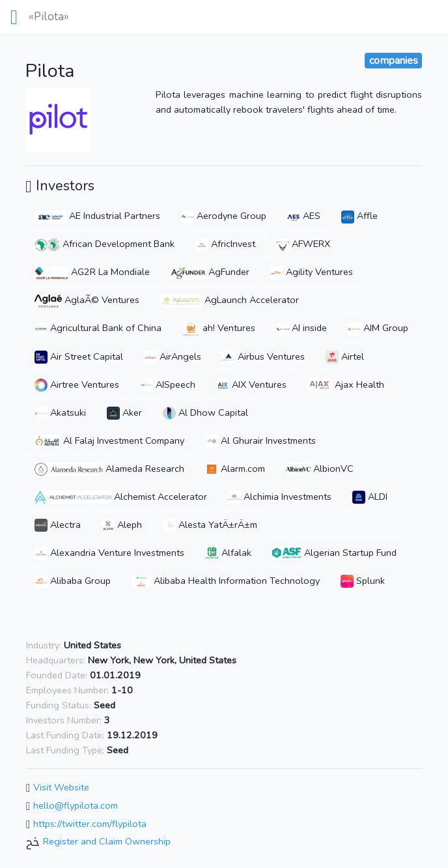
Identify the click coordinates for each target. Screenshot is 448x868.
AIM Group (378, 328)
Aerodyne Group (224, 216)
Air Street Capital (79, 356)
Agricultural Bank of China (98, 328)
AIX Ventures (251, 384)
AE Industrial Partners (97, 216)
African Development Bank (105, 244)
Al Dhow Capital (205, 412)
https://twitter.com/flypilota (90, 824)
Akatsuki (60, 412)
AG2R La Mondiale (92, 272)
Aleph (122, 525)
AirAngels (173, 356)
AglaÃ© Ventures (87, 300)
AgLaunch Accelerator (230, 300)
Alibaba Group (73, 581)
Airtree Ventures (77, 384)
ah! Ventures (219, 328)
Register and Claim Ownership (107, 842)
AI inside (301, 328)
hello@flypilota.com (76, 805)
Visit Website (61, 788)
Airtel (345, 356)
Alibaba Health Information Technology (226, 581)
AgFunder (210, 272)
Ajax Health (346, 384)
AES (304, 216)
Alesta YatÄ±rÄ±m (210, 525)
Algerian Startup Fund (334, 553)
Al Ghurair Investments (260, 441)
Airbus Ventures (263, 356)
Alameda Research (109, 469)
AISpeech (168, 384)
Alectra (58, 525)
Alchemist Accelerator (121, 497)
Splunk (363, 581)
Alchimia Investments (280, 497)
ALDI (370, 497)
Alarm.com (235, 469)
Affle (359, 216)
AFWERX (303, 244)
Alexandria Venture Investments (109, 553)
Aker (124, 412)
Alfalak (228, 553)
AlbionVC (320, 469)
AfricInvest (225, 244)
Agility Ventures (312, 272)
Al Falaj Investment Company (109, 441)
